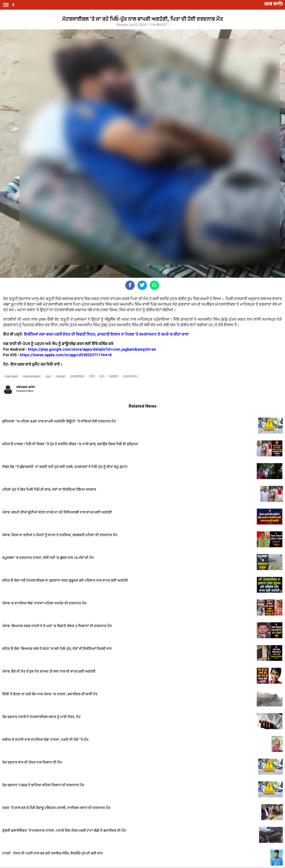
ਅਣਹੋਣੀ (114, 376)
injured (60, 376)
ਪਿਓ (92, 376)
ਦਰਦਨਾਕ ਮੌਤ (130, 376)
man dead (11, 376)
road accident (32, 376)
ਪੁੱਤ (102, 376)
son (48, 376)
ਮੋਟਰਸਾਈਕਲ (77, 376)
